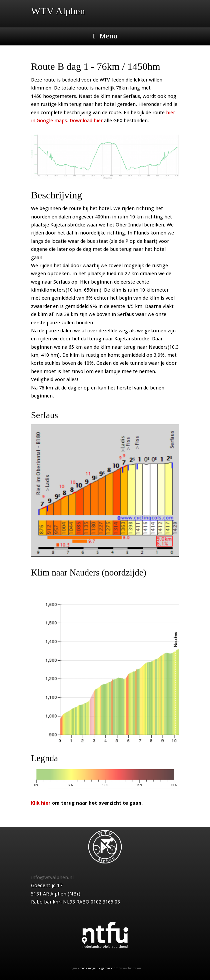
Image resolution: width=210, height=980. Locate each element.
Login (73, 968)
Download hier (86, 121)
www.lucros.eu (131, 968)
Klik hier (41, 803)
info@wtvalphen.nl (52, 877)
